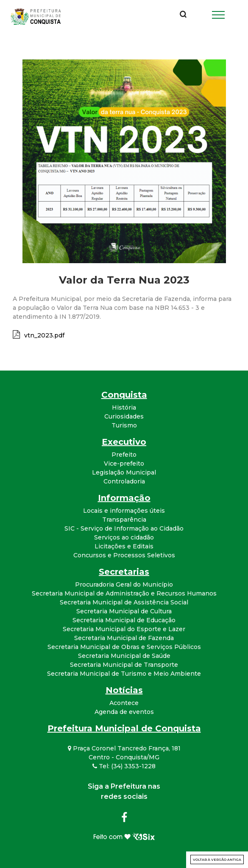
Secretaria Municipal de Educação (124, 620)
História (124, 407)
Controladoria (124, 481)
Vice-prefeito (124, 463)
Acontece (124, 703)
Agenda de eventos (124, 712)
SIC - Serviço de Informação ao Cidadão (124, 528)
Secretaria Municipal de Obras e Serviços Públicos (124, 647)
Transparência (124, 520)
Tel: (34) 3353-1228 (124, 766)
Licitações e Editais (124, 546)
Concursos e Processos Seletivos (124, 555)
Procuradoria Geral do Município (124, 584)
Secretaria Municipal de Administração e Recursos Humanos (124, 593)
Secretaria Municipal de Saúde (124, 656)
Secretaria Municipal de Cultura (124, 611)
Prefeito (124, 455)
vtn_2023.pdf (44, 335)
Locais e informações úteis (124, 511)
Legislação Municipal (124, 472)
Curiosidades (124, 416)
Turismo (124, 425)
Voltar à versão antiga (217, 860)
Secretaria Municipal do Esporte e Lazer (124, 629)
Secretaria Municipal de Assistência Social (124, 602)
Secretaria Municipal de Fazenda (124, 638)
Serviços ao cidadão (124, 537)
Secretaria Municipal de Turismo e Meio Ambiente (124, 674)
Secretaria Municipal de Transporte (124, 665)
